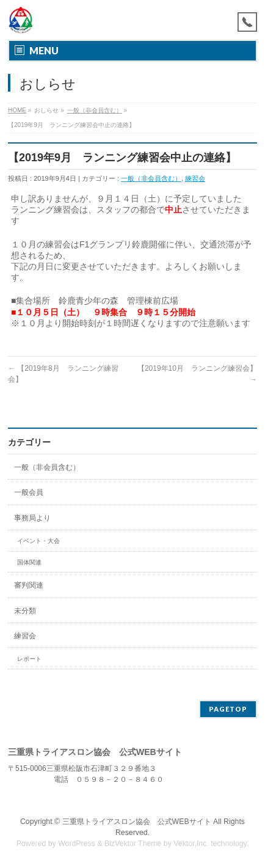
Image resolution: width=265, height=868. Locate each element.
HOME (17, 110)
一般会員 (29, 492)
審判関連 (29, 585)
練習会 (195, 178)
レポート (29, 659)
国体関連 (29, 562)
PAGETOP (228, 709)
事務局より (32, 518)
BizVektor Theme (133, 844)
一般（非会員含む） (95, 110)
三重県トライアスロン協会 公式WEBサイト (137, 822)
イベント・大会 (38, 541)
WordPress (77, 844)
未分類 (25, 611)
